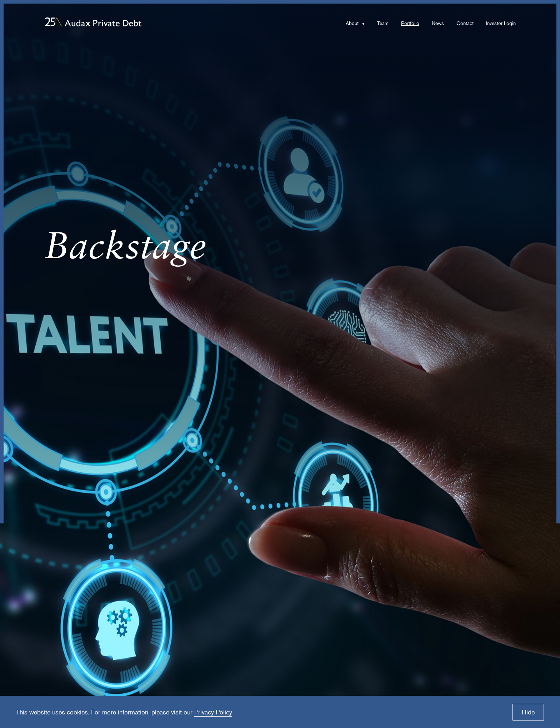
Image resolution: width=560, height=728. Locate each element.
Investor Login (501, 23)
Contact (465, 23)
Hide (528, 712)
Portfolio (410, 23)
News (438, 23)
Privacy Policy (213, 712)
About (352, 23)
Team (383, 23)
